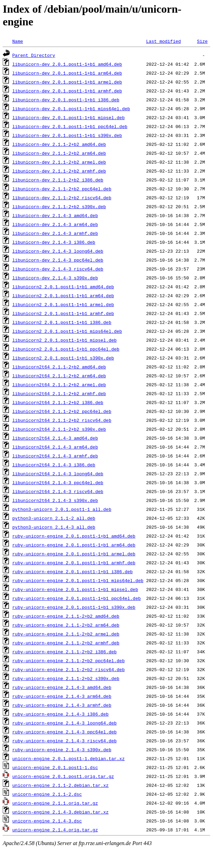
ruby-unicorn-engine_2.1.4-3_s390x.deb (62, 750)
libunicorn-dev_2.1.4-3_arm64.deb (55, 224)
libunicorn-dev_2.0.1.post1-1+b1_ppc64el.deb (70, 126)
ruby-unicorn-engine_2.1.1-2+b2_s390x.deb (66, 678)
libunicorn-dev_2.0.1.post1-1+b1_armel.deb (67, 82)
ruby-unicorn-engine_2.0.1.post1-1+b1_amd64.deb (74, 536)
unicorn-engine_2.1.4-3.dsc (47, 821)
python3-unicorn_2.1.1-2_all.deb (54, 518)
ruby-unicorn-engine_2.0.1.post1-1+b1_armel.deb (74, 554)
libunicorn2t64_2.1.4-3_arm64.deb (55, 447)
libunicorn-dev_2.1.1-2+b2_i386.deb (58, 180)
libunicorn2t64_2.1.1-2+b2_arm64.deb (59, 376)
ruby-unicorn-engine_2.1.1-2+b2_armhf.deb (66, 643)
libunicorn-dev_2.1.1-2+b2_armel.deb (59, 162)
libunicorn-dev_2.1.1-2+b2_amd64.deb (59, 144)
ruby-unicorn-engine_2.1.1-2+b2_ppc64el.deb (69, 661)
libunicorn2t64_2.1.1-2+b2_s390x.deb (59, 429)
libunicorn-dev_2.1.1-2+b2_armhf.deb (59, 171)
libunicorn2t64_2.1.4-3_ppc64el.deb (58, 482)
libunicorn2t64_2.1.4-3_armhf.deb (55, 456)
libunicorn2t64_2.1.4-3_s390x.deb (55, 500)
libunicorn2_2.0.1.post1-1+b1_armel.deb (63, 304)
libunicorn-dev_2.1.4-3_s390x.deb (55, 278)
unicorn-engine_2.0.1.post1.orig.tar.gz (63, 776)
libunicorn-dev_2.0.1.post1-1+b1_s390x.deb (67, 135)
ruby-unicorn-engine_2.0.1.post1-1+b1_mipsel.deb (75, 589)
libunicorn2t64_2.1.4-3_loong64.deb (58, 474)
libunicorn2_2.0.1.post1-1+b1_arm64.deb (63, 295)
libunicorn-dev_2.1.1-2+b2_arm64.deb (59, 153)
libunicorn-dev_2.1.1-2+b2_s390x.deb (59, 206)
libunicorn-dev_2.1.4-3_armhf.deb (55, 233)
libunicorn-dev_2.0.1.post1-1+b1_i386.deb (66, 100)
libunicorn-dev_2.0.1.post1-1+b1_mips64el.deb (71, 109)
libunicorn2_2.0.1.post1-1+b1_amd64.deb (63, 287)
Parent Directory (34, 55)
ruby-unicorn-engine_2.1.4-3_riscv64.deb (64, 741)
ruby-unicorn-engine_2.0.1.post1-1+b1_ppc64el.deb (76, 598)
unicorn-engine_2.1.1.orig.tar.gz (55, 803)
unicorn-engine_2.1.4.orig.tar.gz (55, 830)
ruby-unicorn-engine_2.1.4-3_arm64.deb (62, 696)
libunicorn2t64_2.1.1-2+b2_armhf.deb (59, 393)
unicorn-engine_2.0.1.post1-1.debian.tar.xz (69, 758)
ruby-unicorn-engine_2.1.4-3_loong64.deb (64, 723)
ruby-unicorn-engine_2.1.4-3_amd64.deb (62, 687)
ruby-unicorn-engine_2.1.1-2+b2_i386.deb (64, 652)
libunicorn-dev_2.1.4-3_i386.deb (54, 242)
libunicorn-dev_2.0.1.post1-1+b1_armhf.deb (67, 91)
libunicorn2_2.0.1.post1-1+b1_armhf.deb (63, 313)
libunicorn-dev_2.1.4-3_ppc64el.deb (58, 260)
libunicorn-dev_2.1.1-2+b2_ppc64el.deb (62, 189)
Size (202, 41)
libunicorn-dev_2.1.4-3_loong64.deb (58, 251)
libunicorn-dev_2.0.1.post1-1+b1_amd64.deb (67, 64)
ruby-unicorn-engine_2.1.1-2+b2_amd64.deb (66, 616)
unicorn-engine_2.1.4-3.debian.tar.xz (61, 812)
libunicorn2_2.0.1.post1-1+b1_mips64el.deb (67, 331)
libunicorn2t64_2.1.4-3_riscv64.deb (58, 491)
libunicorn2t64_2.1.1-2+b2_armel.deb (59, 385)
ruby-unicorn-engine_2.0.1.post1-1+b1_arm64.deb (74, 545)
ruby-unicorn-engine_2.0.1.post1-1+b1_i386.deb (73, 571)
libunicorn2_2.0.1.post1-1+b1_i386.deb (62, 322)
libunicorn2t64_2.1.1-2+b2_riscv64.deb (62, 420)
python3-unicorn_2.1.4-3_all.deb (54, 527)
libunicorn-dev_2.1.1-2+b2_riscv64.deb (62, 198)
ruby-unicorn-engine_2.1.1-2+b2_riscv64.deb (69, 669)
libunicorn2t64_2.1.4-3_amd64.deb (55, 438)
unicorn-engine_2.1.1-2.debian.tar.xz (61, 785)
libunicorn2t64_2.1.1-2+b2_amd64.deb (59, 367)
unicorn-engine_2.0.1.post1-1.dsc (55, 767)
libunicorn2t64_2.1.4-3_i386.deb (54, 465)
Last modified (163, 41)
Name (18, 41)
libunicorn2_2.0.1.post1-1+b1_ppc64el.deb (66, 349)
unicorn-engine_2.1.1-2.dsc (47, 794)
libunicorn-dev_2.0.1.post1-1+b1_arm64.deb (67, 73)
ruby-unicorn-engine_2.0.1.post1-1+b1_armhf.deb (74, 563)
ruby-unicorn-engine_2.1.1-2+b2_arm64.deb (66, 625)
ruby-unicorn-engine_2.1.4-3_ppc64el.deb (64, 732)
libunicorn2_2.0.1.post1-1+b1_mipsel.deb (64, 340)
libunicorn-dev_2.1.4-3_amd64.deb (55, 215)
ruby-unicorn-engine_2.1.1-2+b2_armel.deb (66, 634)
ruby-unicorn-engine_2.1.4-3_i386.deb (61, 714)
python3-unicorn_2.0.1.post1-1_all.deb (62, 509)
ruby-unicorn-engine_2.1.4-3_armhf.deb (62, 705)
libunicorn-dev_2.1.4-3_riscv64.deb (58, 269)
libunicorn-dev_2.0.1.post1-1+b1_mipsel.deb (69, 117)
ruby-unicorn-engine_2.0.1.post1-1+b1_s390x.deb (74, 607)
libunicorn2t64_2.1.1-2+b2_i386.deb (58, 402)
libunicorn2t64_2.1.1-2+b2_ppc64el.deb (62, 411)
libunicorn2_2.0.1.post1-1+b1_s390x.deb (63, 358)
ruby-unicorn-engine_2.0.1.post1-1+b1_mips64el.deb (78, 580)
